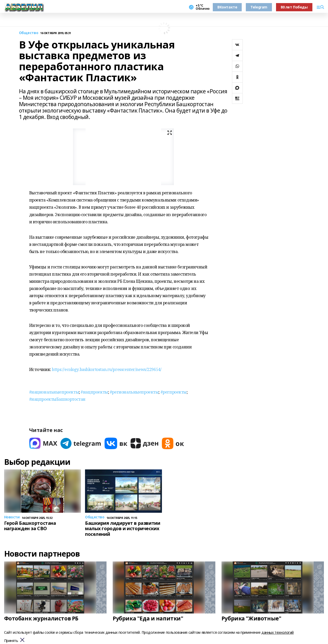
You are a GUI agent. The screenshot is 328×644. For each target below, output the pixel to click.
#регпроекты (174, 392)
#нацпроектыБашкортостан (57, 399)
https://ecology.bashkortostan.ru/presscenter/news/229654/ (107, 369)
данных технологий (278, 632)
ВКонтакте (227, 7)
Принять (11, 641)
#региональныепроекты (134, 392)
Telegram (259, 7)
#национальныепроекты (54, 392)
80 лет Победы (294, 7)
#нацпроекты (94, 392)
